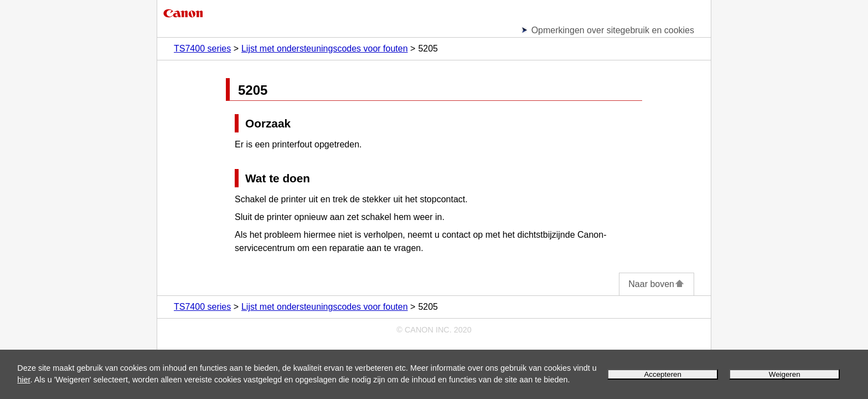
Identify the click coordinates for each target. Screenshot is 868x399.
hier (24, 380)
